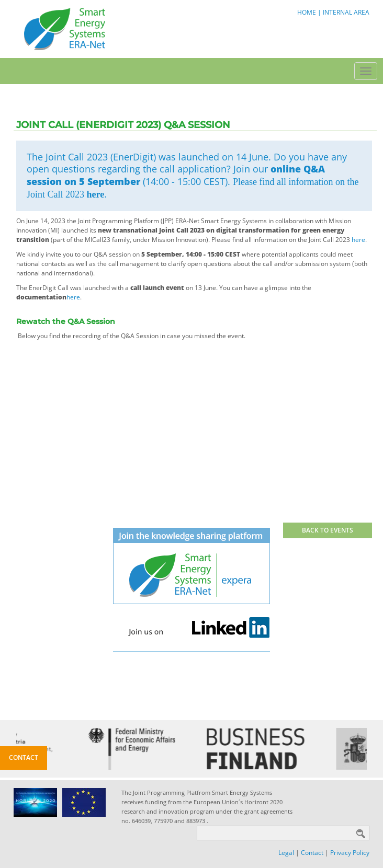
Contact (312, 853)
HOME (307, 12)
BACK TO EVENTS (328, 530)
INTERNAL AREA (346, 12)
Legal (286, 853)
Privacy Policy (350, 853)
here (96, 194)
